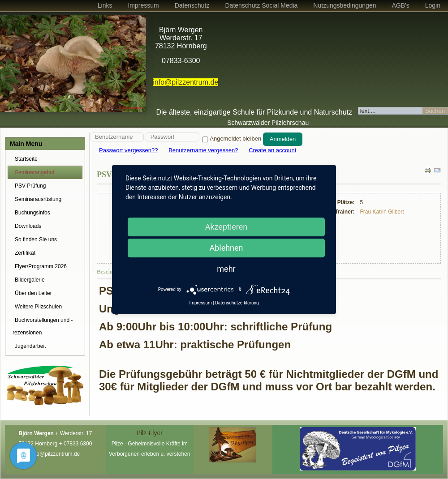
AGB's (400, 5)
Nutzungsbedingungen (345, 5)
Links (105, 5)
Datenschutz (192, 5)
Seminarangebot (34, 172)
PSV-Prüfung (30, 186)
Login (433, 5)
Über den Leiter (33, 293)
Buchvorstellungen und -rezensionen (43, 326)
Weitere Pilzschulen (38, 307)
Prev (12, 66)
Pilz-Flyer (150, 433)
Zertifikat (25, 253)
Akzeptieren (226, 227)
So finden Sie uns (36, 239)
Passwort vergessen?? (129, 150)
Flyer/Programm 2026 (41, 266)
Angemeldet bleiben (231, 139)
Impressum (143, 5)
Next (134, 66)
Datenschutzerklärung (237, 303)
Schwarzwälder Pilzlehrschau (268, 123)
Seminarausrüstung (38, 199)
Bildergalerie (30, 280)
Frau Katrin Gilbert (382, 212)
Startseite (26, 159)
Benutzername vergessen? (203, 150)
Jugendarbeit (30, 346)
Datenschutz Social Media (261, 5)
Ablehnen (226, 248)
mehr (226, 269)
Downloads (28, 226)
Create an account (272, 150)
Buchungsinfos (32, 213)
